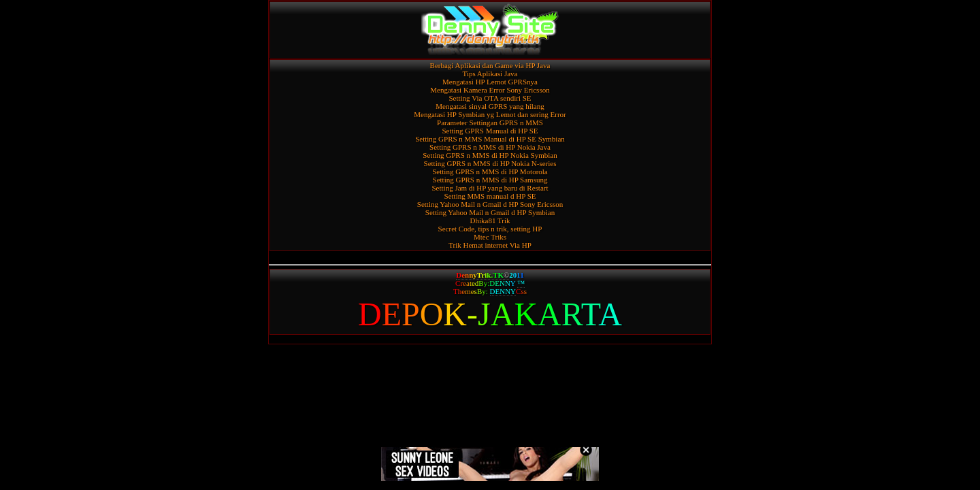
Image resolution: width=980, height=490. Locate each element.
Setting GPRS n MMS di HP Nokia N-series (490, 163)
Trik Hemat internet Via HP (490, 245)
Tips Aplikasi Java (490, 73)
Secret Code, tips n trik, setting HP (490, 229)
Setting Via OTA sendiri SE (490, 98)
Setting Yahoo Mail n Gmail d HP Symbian (490, 212)
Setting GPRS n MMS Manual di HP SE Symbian (490, 139)
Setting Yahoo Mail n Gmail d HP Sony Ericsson (490, 204)
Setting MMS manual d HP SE (490, 196)
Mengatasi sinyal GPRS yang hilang (490, 106)
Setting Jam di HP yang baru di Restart (490, 188)
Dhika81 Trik (490, 220)
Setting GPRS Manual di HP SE (490, 131)
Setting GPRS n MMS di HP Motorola (490, 171)
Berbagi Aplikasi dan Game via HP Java (490, 65)
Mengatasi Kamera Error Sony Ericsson (490, 90)
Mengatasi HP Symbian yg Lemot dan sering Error (490, 114)
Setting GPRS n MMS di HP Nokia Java (490, 147)
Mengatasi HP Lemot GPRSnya (490, 82)
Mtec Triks (490, 237)
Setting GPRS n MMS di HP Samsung (490, 180)
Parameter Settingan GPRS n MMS (490, 122)
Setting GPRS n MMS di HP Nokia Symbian (490, 155)
